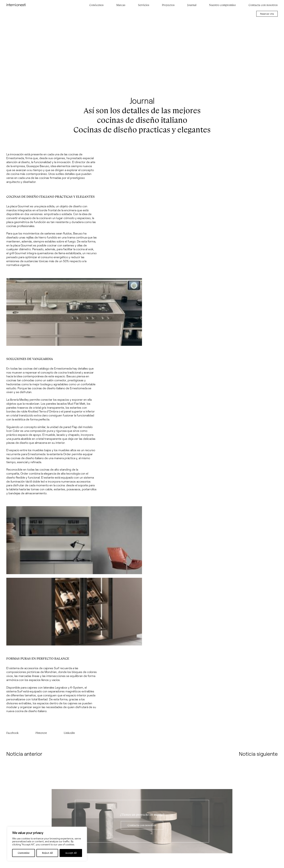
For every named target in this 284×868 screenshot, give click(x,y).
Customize (24, 853)
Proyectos (168, 5)
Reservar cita (267, 14)
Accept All (71, 853)
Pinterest (41, 733)
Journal (192, 5)
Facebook (12, 733)
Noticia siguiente (258, 754)
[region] (47, 844)
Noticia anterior (24, 754)
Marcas (121, 5)
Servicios (144, 5)
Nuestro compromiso (222, 5)
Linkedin (69, 733)
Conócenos (96, 5)
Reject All (47, 853)
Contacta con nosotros (263, 5)
